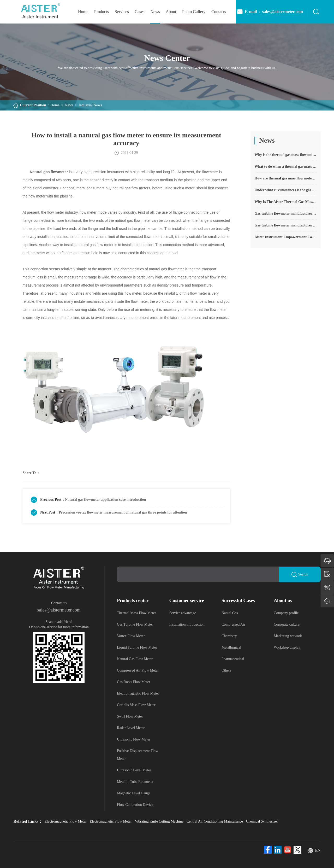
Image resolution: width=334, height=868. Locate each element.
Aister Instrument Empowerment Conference (285, 237)
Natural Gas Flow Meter (135, 659)
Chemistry (229, 636)
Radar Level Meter (131, 728)
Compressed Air (233, 624)
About (171, 12)
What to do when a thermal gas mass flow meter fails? (285, 167)
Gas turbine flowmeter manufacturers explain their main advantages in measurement (285, 214)
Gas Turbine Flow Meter (135, 624)
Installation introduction (187, 624)
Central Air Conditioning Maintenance (215, 821)
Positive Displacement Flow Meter (138, 755)
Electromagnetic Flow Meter (138, 693)
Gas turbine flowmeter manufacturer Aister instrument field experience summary (285, 225)
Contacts (219, 12)
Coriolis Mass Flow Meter (136, 705)
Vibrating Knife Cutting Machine (159, 821)
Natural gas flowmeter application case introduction (105, 500)
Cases (139, 12)
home (83, 12)
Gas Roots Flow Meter (133, 682)
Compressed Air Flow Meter (138, 670)
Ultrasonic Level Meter (134, 770)
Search (300, 575)
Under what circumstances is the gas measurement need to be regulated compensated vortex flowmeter (285, 190)
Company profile (286, 613)
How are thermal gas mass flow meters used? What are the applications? (285, 178)
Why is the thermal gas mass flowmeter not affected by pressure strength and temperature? (285, 155)
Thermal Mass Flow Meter (136, 613)
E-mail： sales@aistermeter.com (270, 12)
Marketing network (288, 636)
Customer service (187, 601)
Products (102, 12)
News (155, 12)
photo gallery (194, 12)
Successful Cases (238, 601)
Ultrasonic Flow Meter (134, 739)
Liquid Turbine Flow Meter (137, 647)
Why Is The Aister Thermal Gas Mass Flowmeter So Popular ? (285, 202)
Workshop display (287, 647)
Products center (133, 601)
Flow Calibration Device (135, 805)
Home (55, 105)
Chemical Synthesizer (262, 821)
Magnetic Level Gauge (134, 793)
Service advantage (183, 613)
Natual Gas (230, 613)
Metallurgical (231, 647)
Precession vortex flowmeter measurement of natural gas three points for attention (123, 512)
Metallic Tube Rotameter (135, 782)
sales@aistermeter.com (59, 610)
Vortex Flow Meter (131, 636)
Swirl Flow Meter (130, 716)
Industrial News (90, 105)
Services (122, 12)
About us (283, 601)
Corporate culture (287, 624)
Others (226, 670)
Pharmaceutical (233, 659)
